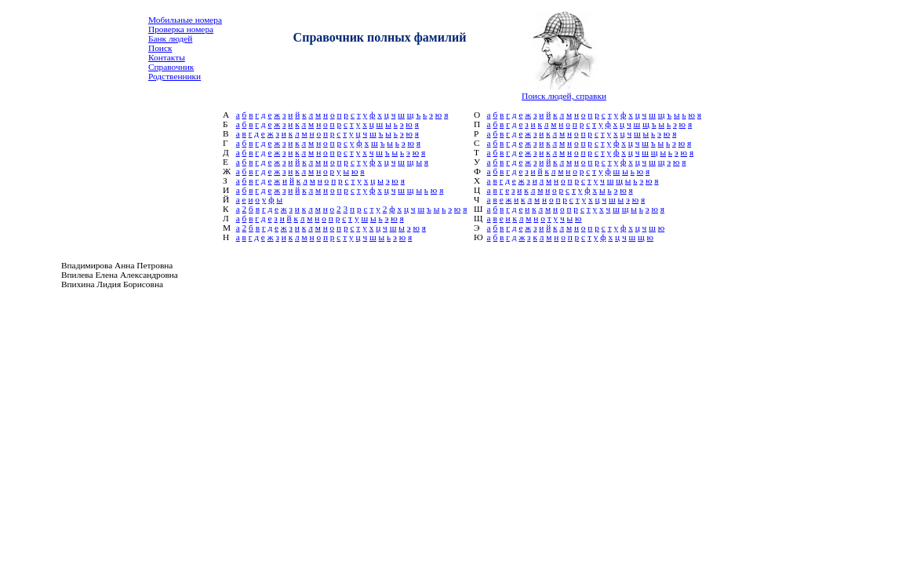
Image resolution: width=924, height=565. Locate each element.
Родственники (175, 76)
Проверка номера (181, 29)
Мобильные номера (185, 20)
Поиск (160, 48)
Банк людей (170, 38)
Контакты (167, 57)
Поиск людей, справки (564, 96)
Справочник (171, 67)
